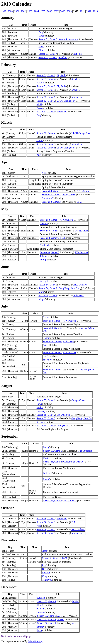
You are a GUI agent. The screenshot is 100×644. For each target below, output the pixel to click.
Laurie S (42, 598)
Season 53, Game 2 (51, 195)
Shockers (63, 57)
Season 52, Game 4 (46, 133)
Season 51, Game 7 (46, 79)
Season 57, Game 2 (47, 616)
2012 (89, 11)
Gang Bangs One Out (69, 288)
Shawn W (47, 360)
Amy (41, 32)
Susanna (41, 422)
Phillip (43, 260)
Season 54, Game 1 (48, 285)
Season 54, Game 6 (52, 342)
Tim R (40, 140)
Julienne (44, 256)
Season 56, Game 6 (52, 558)
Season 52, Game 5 (46, 144)
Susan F (40, 83)
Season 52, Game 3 (46, 112)
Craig (45, 576)
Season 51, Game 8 (46, 86)
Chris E (41, 609)
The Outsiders (63, 415)
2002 (23, 11)
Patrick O (48, 458)
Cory (39, 115)
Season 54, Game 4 (52, 321)
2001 (17, 11)
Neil (39, 526)
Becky (45, 569)
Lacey (46, 447)
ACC (60, 616)
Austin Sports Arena (68, 39)
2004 (36, 11)
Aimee (42, 50)
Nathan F (48, 473)
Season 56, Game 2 (46, 519)
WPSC (75, 601)
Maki (41, 47)
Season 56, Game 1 (53, 501)
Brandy (41, 627)
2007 (56, 11)
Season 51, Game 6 (46, 75)
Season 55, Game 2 (46, 415)
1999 (4, 11)
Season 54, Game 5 (52, 328)
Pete (45, 345)
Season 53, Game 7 (49, 252)
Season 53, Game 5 (49, 231)
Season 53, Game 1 (51, 191)
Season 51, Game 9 (46, 90)
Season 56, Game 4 (46, 529)
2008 (63, 11)
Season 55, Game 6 (53, 462)
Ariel (39, 155)
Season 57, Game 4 (47, 623)
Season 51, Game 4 (48, 54)
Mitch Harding (35, 641)
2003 (30, 11)
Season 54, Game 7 (52, 352)
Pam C (47, 479)
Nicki (39, 104)
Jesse (45, 551)
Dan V (41, 605)
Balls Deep (79, 296)
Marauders (77, 97)
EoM (79, 202)
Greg (45, 356)
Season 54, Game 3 (48, 296)
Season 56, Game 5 (46, 533)
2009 (69, 11)
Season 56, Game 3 (46, 522)
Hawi (39, 404)
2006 (49, 11)
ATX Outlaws (83, 191)
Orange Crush (69, 195)
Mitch (41, 36)
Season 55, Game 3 (46, 418)
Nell (44, 173)
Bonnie (46, 338)
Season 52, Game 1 (46, 97)
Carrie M (44, 245)
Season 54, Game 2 (48, 288)
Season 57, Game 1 (47, 601)
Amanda (41, 612)
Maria (41, 292)
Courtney (41, 411)
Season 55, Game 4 (46, 426)
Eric (44, 565)
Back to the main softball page (16, 636)
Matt (40, 630)
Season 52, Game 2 (46, 101)
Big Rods (78, 54)
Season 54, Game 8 (52, 370)
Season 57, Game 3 (47, 619)
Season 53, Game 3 (51, 202)
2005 (43, 11)
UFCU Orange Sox (66, 101)
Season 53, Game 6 (49, 238)
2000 (10, 11)
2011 (82, 11)
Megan (42, 299)
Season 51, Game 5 (48, 57)
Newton (44, 223)
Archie (40, 407)
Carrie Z (46, 573)
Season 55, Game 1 (46, 400)
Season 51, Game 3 (48, 39)
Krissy (40, 108)
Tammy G (47, 580)
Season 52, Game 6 (46, 148)
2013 (95, 11)
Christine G (47, 198)
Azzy (45, 317)
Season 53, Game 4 (49, 220)
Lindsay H (44, 281)
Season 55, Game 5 (53, 451)
